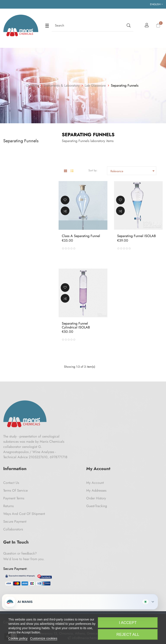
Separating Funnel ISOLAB (136, 236)
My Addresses (96, 490)
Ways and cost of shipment (24, 514)
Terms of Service (15, 490)
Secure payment (15, 521)
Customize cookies (44, 638)
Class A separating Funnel (81, 236)
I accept (128, 623)
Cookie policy (18, 638)
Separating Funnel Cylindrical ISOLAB (76, 325)
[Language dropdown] (156, 4)
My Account (95, 483)
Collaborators (13, 529)
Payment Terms (14, 498)
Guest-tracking (97, 506)
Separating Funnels (21, 141)
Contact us (11, 483)
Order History (96, 498)
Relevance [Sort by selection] (133, 171)
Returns (8, 506)
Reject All (128, 635)
